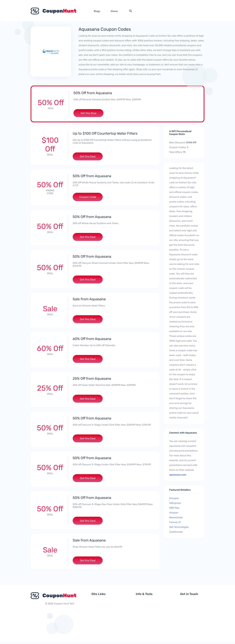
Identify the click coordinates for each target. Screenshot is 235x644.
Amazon (174, 513)
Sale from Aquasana (89, 300)
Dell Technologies (179, 527)
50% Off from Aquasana (93, 93)
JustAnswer (176, 532)
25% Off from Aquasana (92, 379)
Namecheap (176, 518)
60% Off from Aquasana (92, 340)
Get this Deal (88, 113)
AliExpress (175, 503)
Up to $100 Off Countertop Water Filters (105, 134)
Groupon (174, 498)
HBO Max (174, 508)
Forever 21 (175, 522)
